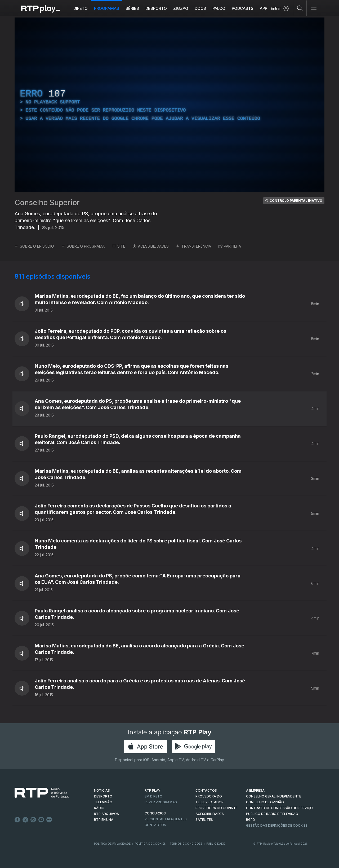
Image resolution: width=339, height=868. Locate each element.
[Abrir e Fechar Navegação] (314, 9)
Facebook (17, 820)
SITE (119, 246)
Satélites (204, 820)
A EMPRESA (255, 790)
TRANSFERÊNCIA (194, 246)
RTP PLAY (153, 790)
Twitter (25, 820)
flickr (49, 820)
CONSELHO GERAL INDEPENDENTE (274, 796)
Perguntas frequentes (166, 819)
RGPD (251, 820)
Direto (81, 8)
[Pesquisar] (300, 8)
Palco (219, 8)
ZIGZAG (181, 8)
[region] (169, 105)
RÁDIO (99, 808)
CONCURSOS (155, 813)
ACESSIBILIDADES (151, 246)
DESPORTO (103, 796)
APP (264, 8)
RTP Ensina (104, 820)
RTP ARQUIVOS (106, 814)
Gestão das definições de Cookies (277, 825)
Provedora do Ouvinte (217, 808)
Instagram (33, 820)
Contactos (155, 825)
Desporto (156, 8)
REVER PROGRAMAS (161, 802)
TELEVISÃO (103, 802)
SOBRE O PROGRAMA (83, 246)
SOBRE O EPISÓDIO (34, 246)
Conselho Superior (47, 203)
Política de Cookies (150, 844)
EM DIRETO (153, 796)
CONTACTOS (206, 790)
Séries (132, 8)
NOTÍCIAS (102, 790)
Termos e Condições (186, 844)
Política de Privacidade (112, 844)
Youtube (41, 820)
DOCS (200, 8)
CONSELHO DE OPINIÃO (265, 802)
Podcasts (243, 8)
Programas (107, 8)
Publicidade (216, 844)
